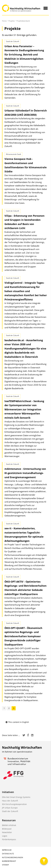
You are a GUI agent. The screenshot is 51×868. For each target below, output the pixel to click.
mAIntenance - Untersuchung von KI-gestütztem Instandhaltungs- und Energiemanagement (25, 473)
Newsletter (7, 832)
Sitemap (5, 865)
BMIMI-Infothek (9, 825)
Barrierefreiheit (9, 861)
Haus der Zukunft (10, 801)
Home (4, 21)
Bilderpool (7, 829)
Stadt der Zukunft (10, 811)
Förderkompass (9, 839)
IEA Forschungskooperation (14, 804)
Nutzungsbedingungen (13, 857)
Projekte (12, 21)
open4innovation (25, 752)
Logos (5, 836)
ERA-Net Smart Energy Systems (16, 797)
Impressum (7, 850)
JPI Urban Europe (10, 808)
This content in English (17, 722)
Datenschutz (8, 854)
